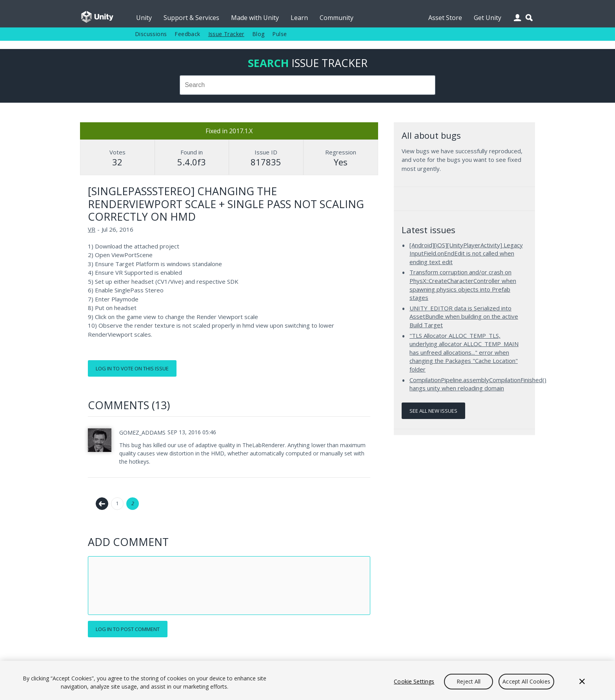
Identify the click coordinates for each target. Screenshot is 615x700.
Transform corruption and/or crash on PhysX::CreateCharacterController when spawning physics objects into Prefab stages (463, 285)
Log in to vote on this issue (132, 368)
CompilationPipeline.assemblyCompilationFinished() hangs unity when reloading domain (478, 384)
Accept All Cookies (526, 681)
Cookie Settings (414, 681)
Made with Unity (255, 18)
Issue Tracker (226, 34)
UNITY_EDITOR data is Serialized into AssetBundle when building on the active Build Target (464, 316)
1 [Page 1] (117, 503)
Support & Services (191, 18)
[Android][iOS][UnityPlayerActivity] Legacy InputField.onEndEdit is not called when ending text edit (466, 253)
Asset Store (445, 18)
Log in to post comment (128, 629)
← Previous (102, 504)
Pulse (279, 34)
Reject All (469, 681)
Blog (258, 34)
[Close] (582, 682)
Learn (299, 18)
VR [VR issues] (92, 229)
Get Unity (488, 18)
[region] (307, 680)
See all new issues (433, 411)
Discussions (151, 34)
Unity (144, 18)
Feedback (187, 34)
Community (337, 18)
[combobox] (307, 85)
